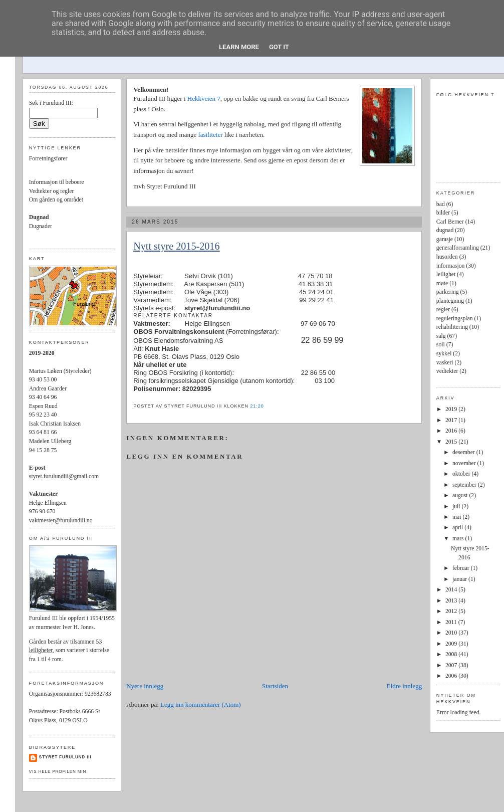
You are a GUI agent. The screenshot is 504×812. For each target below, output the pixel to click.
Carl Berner (450, 222)
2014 (452, 590)
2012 (452, 611)
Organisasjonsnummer (55, 694)
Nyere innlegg (145, 686)
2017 (452, 420)
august (461, 495)
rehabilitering (452, 327)
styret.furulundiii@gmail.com (64, 476)
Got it (279, 47)
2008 (452, 654)
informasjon (450, 266)
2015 (452, 442)
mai (457, 517)
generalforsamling (458, 248)
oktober (462, 474)
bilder (443, 213)
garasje (445, 239)
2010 (452, 633)
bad (441, 204)
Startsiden (275, 686)
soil (441, 345)
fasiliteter (211, 135)
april (458, 528)
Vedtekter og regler (52, 191)
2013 (452, 601)
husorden (447, 257)
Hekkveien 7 (204, 98)
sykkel (444, 354)
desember (464, 452)
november (465, 463)
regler (443, 310)
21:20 (257, 406)
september (465, 485)
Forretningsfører (48, 159)
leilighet (446, 274)
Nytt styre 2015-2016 (176, 246)
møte (442, 283)
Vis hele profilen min (58, 772)
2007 (452, 665)
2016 (452, 431)
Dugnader (41, 226)
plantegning (450, 301)
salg (441, 336)
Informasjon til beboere (57, 182)
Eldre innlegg (404, 686)
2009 (452, 644)
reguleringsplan (455, 319)
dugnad (445, 230)
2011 (452, 622)
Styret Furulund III (65, 757)
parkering (448, 292)
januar (460, 579)
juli (457, 506)
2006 (452, 676)
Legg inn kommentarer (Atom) (201, 704)
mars (459, 539)
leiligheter (41, 650)
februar (462, 568)
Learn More (239, 47)
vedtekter (447, 371)
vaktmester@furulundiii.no (61, 521)
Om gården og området (56, 200)
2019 (452, 409)
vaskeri (445, 363)
